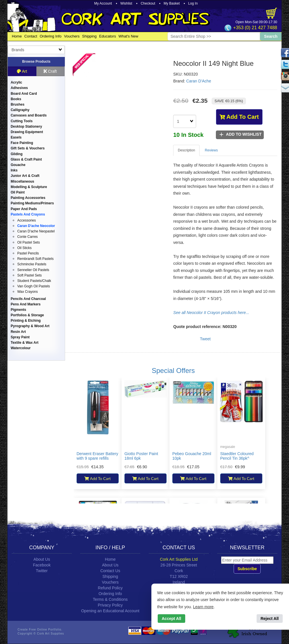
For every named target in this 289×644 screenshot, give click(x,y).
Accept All (171, 619)
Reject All (270, 619)
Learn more (203, 607)
